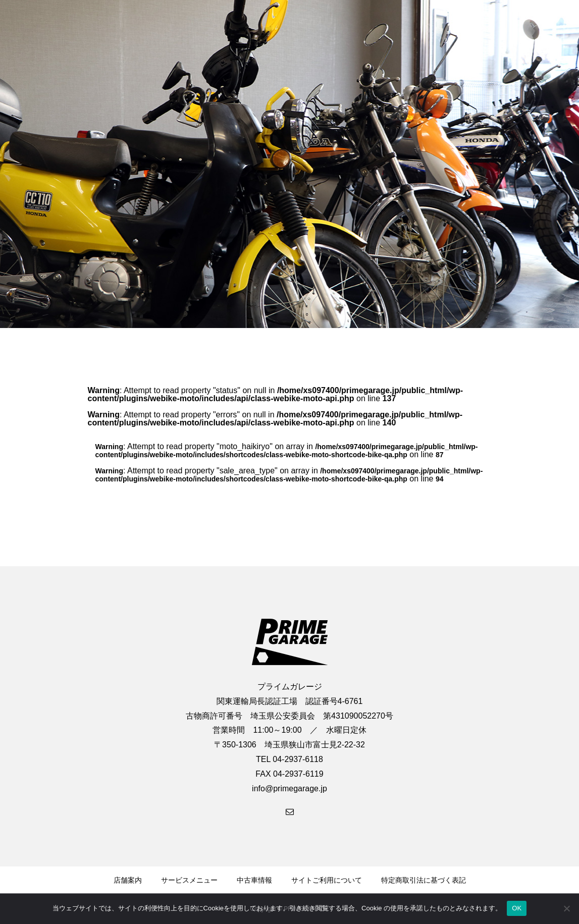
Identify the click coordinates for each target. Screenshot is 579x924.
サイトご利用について (327, 880)
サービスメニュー (189, 880)
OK (517, 908)
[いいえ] (566, 908)
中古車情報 (254, 880)
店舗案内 (128, 880)
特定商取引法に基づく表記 (424, 880)
